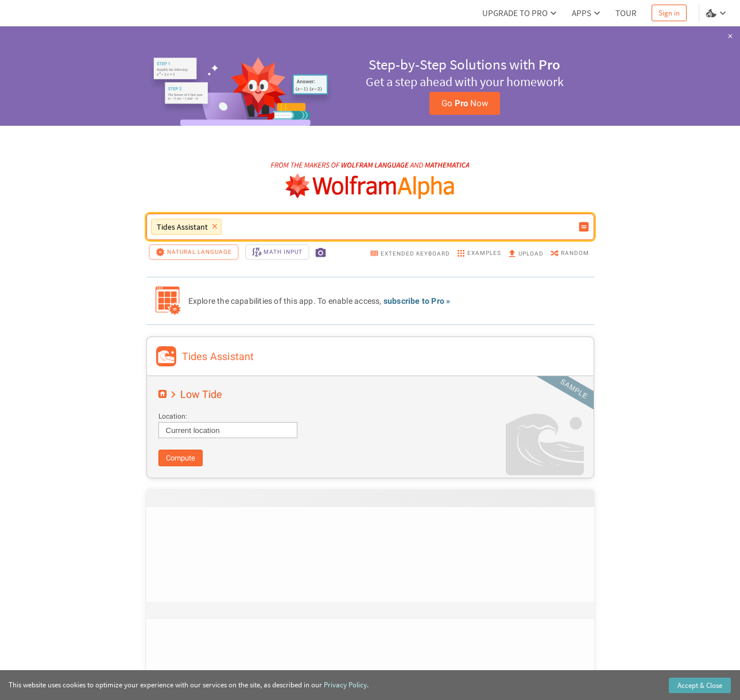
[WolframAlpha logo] (370, 186)
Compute (181, 458)
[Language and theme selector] (717, 13)
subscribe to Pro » (417, 301)
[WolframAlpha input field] (400, 227)
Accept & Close (700, 685)
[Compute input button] (584, 227)
